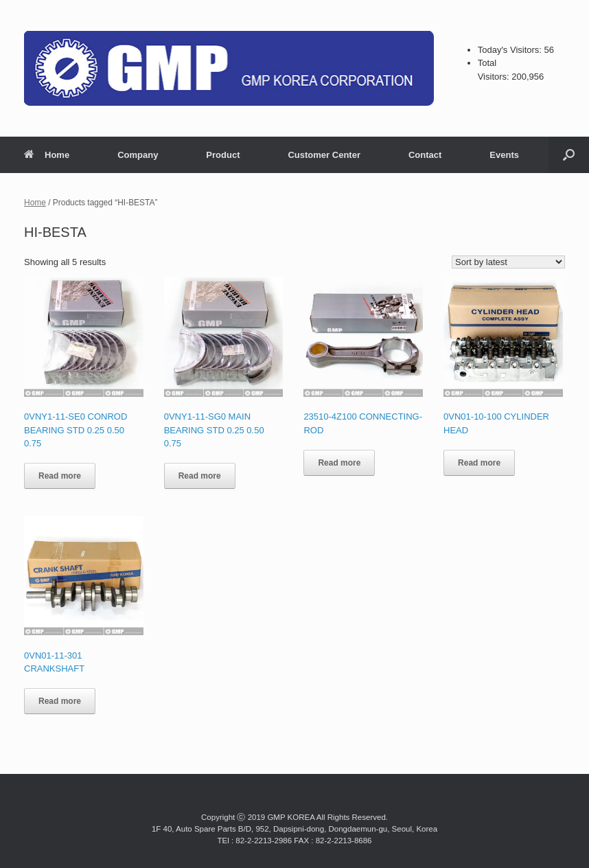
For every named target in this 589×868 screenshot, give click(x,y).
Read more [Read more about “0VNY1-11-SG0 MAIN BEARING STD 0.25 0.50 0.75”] (200, 476)
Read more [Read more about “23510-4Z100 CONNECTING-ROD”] (339, 463)
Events (504, 155)
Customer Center (324, 155)
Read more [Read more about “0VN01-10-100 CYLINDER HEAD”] (479, 463)
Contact (425, 155)
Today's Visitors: (511, 50)
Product (223, 155)
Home (47, 155)
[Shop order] (508, 262)
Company (138, 155)
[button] (569, 155)
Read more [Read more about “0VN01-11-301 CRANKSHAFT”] (60, 701)
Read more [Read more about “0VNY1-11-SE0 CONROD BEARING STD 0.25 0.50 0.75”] (60, 476)
